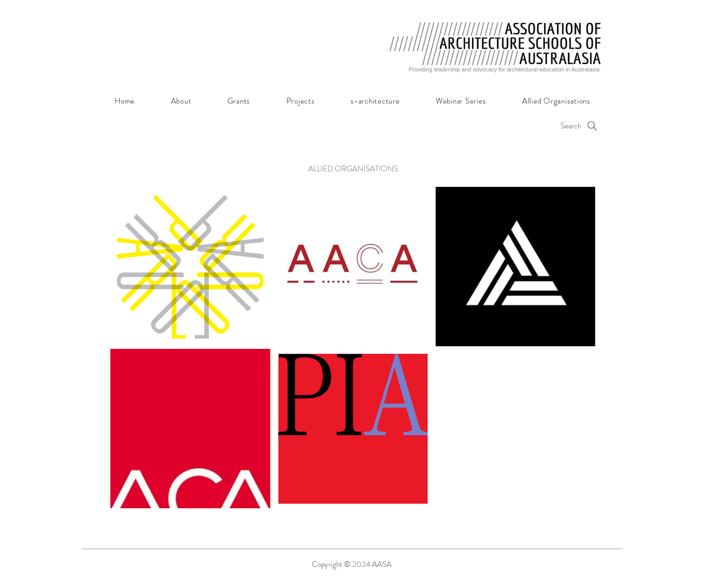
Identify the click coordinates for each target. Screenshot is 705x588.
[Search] (535, 126)
